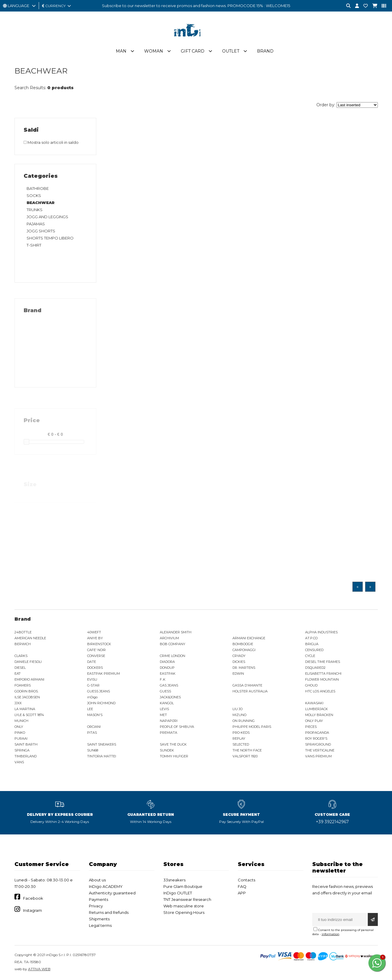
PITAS (92, 733)
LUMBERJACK (317, 709)
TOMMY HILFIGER (174, 756)
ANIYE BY (95, 638)
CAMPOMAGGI (244, 650)
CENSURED (314, 650)
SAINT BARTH (26, 744)
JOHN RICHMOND (101, 703)
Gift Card (193, 51)
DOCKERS (95, 668)
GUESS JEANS (99, 691)
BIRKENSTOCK (99, 644)
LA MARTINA (25, 709)
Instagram (32, 910)
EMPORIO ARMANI (29, 679)
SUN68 (93, 750)
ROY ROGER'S (316, 738)
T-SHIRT (34, 245)
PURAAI (21, 738)
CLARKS (21, 656)
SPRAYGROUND (318, 744)
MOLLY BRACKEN (319, 715)
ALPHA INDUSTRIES (321, 632)
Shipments (99, 919)
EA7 (17, 674)
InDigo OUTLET (178, 893)
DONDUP (167, 668)
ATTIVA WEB (39, 969)
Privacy (96, 906)
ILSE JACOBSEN (27, 697)
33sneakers (174, 880)
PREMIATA (169, 733)
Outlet (231, 51)
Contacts (247, 880)
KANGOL (167, 703)
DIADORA (167, 662)
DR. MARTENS (244, 668)
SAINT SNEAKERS (102, 744)
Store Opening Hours (184, 912)
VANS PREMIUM (318, 756)
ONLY (19, 727)
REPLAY (239, 738)
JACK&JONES (170, 697)
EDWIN (238, 674)
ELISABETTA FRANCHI (323, 674)
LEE (90, 709)
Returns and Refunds (109, 912)
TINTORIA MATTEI (102, 756)
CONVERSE (96, 656)
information (331, 934)
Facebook (33, 898)
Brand (265, 51)
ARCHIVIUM (169, 638)
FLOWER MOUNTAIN (322, 679)
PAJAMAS (36, 224)
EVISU (92, 679)
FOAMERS (23, 685)
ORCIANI (94, 727)
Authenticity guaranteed (112, 893)
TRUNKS (35, 210)
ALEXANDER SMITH (176, 632)
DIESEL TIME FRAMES (323, 662)
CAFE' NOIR (96, 650)
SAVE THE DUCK (173, 744)
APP (242, 893)
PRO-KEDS (241, 733)
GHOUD (311, 685)
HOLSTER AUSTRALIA (250, 691)
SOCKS (34, 195)
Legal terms (100, 925)
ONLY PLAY (314, 721)
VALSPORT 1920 (245, 756)
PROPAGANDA (317, 733)
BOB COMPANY (173, 644)
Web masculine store (184, 906)
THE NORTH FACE (247, 750)
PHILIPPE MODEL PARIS (252, 727)
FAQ (242, 886)
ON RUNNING (244, 721)
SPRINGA (22, 750)
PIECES (311, 727)
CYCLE (310, 656)
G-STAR (93, 685)
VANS (19, 762)
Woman (154, 51)
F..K (163, 679)
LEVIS (164, 709)
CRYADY (239, 656)
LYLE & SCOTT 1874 (29, 715)
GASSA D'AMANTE (247, 685)
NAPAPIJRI (169, 721)
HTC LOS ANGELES (320, 691)
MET (163, 715)
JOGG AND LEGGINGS (47, 217)
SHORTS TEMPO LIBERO (50, 238)
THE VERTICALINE (320, 750)
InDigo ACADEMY (106, 886)
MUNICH (21, 721)
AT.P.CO (311, 638)
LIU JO (238, 709)
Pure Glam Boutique (183, 886)
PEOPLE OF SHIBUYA (177, 727)
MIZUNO (239, 715)
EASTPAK (168, 674)
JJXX (18, 703)
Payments (99, 899)
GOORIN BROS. (26, 691)
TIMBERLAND (26, 756)
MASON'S (95, 715)
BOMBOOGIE (243, 644)
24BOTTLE (23, 632)
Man (121, 51)
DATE (92, 662)
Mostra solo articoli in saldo (51, 142)
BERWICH (23, 644)
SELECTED (241, 744)
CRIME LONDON (173, 656)
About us (97, 880)
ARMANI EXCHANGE (249, 638)
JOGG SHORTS (41, 231)
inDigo (92, 697)
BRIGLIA (312, 644)
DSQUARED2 (315, 668)
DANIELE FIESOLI (28, 662)
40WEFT (94, 632)
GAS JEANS (169, 685)
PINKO (20, 733)
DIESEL (20, 668)
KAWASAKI (314, 703)
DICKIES (239, 662)
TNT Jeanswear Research (187, 899)
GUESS (165, 691)
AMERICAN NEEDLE (30, 638)
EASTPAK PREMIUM (104, 674)
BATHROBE (38, 188)
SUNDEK (167, 750)
